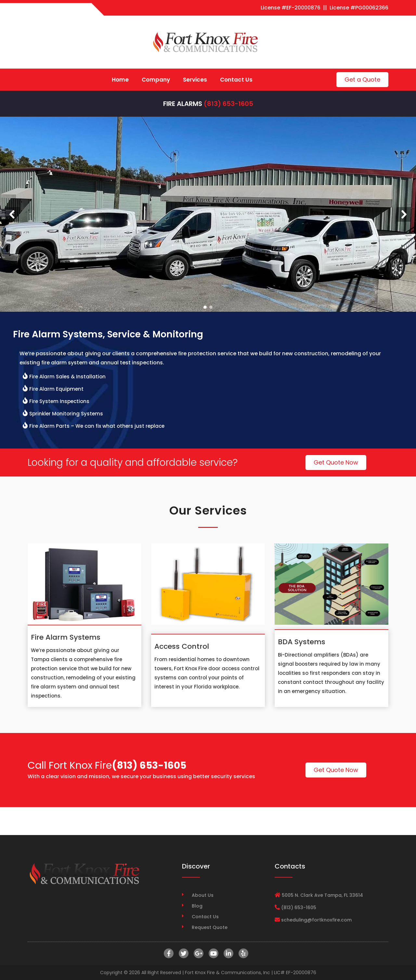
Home (120, 80)
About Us (203, 895)
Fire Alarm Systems (66, 637)
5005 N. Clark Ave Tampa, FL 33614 (322, 895)
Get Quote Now (336, 462)
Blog (197, 906)
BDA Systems (302, 642)
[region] (208, 214)
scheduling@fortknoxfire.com (316, 920)
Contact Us (236, 80)
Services (195, 80)
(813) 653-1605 (228, 104)
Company (156, 80)
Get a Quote (362, 79)
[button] (12, 214)
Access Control (182, 646)
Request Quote (210, 927)
